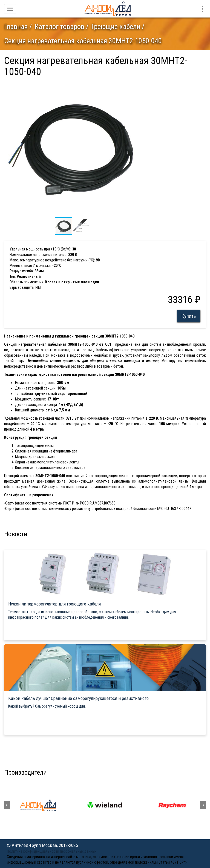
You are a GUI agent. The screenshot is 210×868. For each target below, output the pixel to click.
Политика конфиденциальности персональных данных (52, 851)
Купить (189, 316)
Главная (16, 27)
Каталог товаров (60, 27)
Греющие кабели (116, 27)
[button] (136, 85)
